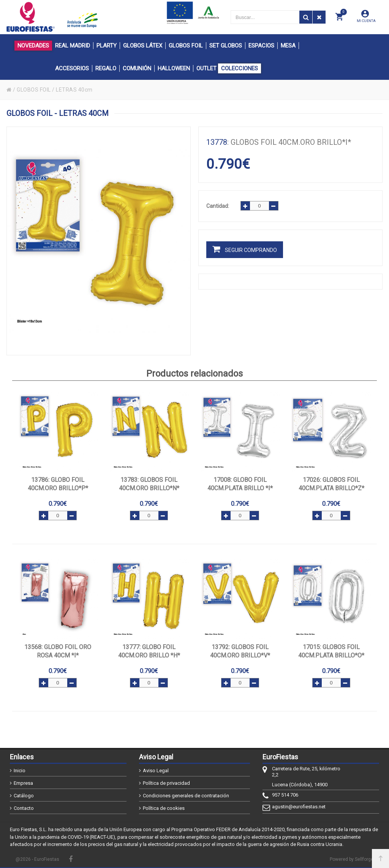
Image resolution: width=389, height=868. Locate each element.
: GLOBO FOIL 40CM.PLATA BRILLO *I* (240, 484)
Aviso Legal (156, 771)
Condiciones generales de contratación (186, 796)
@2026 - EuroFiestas (37, 859)
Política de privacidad (166, 783)
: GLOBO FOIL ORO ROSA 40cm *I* (58, 651)
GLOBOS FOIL (34, 90)
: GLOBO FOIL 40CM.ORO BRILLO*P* (58, 484)
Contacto (24, 808)
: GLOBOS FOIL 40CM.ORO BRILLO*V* (240, 651)
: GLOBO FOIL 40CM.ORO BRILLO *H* (149, 651)
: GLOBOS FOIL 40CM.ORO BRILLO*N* (149, 484)
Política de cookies (164, 808)
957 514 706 (285, 795)
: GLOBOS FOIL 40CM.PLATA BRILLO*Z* (331, 484)
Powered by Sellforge (352, 859)
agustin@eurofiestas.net (299, 807)
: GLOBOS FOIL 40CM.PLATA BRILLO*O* (331, 651)
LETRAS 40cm (74, 90)
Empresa (23, 783)
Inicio (20, 771)
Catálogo (24, 796)
